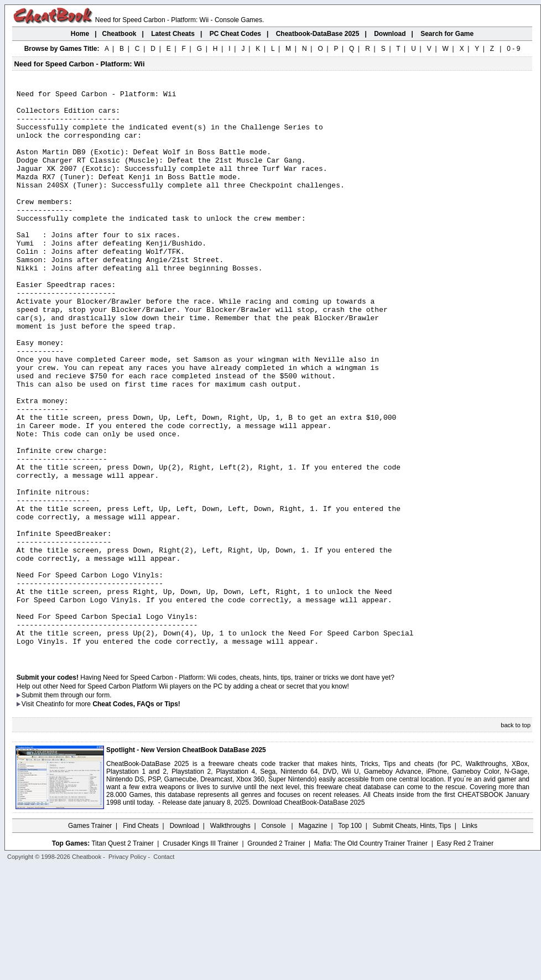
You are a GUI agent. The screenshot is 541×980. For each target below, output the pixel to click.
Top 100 (350, 939)
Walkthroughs (230, 939)
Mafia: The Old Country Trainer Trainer (371, 956)
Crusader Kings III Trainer (201, 956)
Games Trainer (90, 939)
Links (470, 939)
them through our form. (78, 808)
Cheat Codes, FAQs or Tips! (136, 817)
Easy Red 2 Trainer (465, 956)
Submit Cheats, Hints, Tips (412, 939)
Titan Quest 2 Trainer (122, 956)
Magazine (313, 939)
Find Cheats (141, 939)
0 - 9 (513, 49)
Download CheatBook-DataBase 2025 (309, 915)
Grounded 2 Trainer (276, 956)
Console (275, 939)
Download (184, 939)
